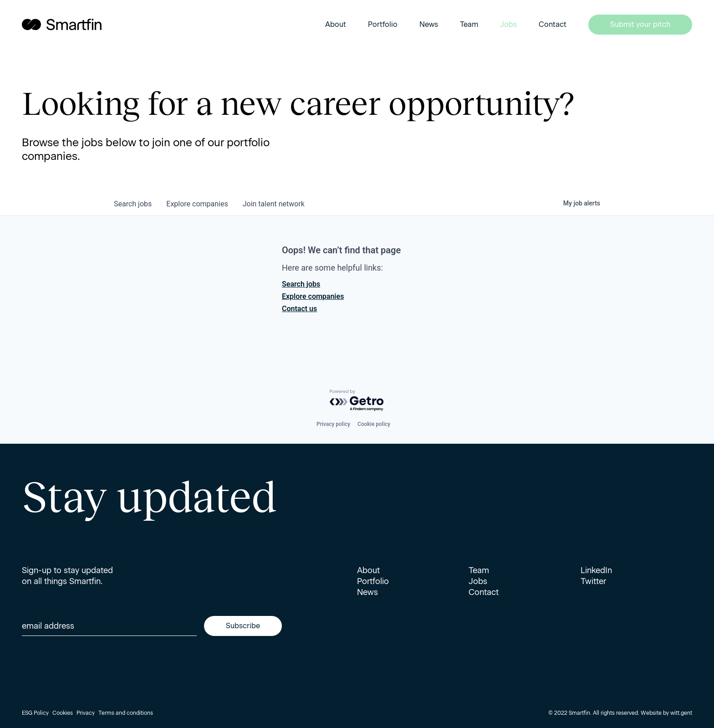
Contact (553, 24)
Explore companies (313, 296)
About (336, 24)
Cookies (63, 713)
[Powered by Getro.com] (357, 401)
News (429, 24)
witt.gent (681, 713)
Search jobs (301, 284)
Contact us (299, 309)
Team (469, 24)
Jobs (508, 24)
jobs (133, 204)
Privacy (86, 713)
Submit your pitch (640, 24)
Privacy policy (333, 424)
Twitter (593, 581)
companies (197, 204)
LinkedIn (596, 570)
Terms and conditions (126, 713)
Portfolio (383, 24)
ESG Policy (35, 713)
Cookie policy (374, 424)
